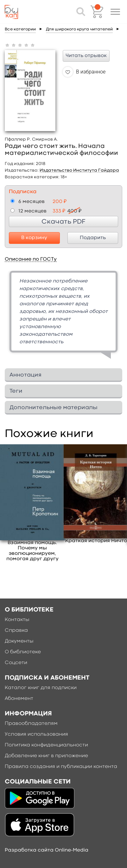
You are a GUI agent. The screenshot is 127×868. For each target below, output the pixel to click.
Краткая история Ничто (96, 541)
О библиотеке (23, 652)
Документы (19, 641)
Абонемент (19, 699)
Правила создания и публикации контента (61, 767)
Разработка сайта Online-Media (47, 850)
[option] (63, 317)
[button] (115, 12)
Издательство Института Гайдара (79, 170)
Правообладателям (31, 724)
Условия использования (36, 734)
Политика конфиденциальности (46, 745)
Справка (16, 630)
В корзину (34, 238)
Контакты (17, 620)
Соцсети (16, 663)
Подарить (93, 238)
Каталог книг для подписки (41, 688)
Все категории (20, 29)
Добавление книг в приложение (46, 756)
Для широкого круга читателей (79, 29)
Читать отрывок (86, 56)
